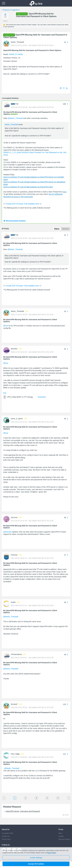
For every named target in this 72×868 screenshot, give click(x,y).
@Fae (6, 326)
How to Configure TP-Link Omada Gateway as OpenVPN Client (28, 187)
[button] (67, 88)
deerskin (14, 349)
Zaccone (14, 517)
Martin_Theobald (17, 42)
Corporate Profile (7, 833)
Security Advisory (64, 839)
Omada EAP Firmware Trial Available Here (22, 204)
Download (42, 397)
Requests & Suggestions (11, 10)
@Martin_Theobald (15, 118)
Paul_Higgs (15, 754)
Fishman (14, 555)
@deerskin (7, 532)
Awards (61, 836)
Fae (17, 104)
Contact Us (6, 836)
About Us (6, 829)
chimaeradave (16, 654)
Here (64, 192)
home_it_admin (17, 419)
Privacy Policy (6, 839)
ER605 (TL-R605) (16, 54)
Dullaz (13, 602)
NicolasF (14, 704)
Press (61, 829)
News (60, 833)
